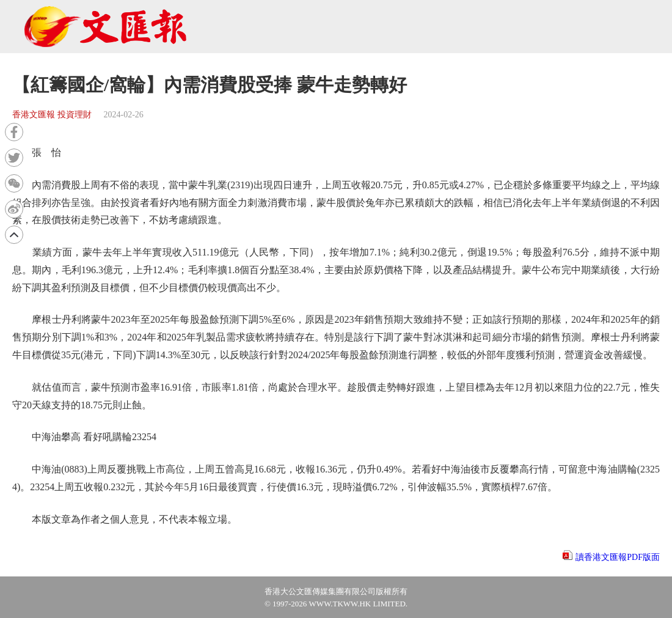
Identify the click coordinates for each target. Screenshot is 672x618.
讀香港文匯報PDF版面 (618, 557)
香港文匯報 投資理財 (52, 115)
